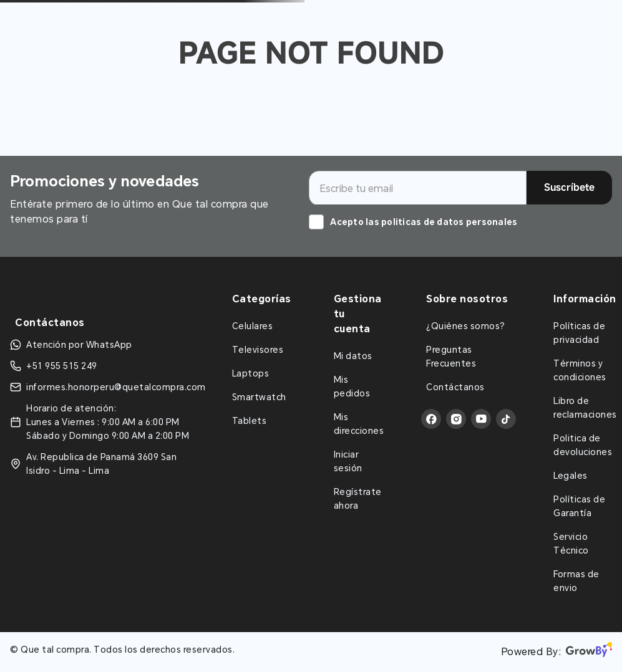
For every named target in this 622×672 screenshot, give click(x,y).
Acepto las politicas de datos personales (424, 222)
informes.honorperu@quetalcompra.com (116, 387)
